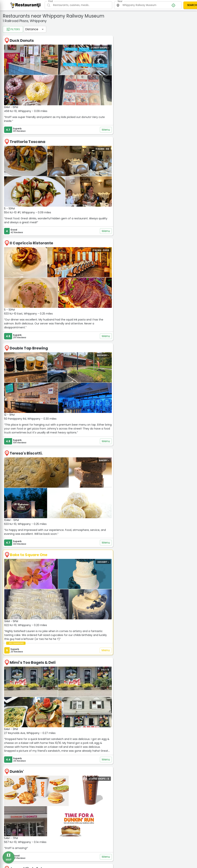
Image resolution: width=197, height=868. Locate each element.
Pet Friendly (31, 47)
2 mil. (12, 107)
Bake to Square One (90, 470)
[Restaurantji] (26, 5)
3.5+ (12, 74)
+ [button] (147, 18)
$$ (24, 87)
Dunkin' (79, 650)
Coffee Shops (17, 40)
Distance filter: (16, 95)
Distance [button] (94, 35)
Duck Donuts (84, 46)
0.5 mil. (28, 101)
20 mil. (13, 113)
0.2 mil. (13, 101)
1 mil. (41, 101)
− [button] (147, 24)
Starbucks (82, 812)
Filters (75, 35)
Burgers (32, 34)
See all (32, 59)
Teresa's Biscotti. (88, 385)
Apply (33, 122)
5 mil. (25, 107)
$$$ (36, 87)
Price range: (15, 82)
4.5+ (36, 74)
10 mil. (38, 107)
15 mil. (52, 107)
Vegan (13, 53)
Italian (13, 47)
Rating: (11, 69)
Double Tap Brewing (91, 297)
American (15, 34)
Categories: (14, 29)
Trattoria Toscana (89, 127)
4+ (24, 74)
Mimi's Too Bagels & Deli (94, 562)
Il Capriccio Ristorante (93, 208)
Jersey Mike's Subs (89, 727)
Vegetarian (30, 53)
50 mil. (41, 113)
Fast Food (38, 40)
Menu (132, 115)
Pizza (48, 47)
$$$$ (48, 87)
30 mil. (27, 113)
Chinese (48, 34)
